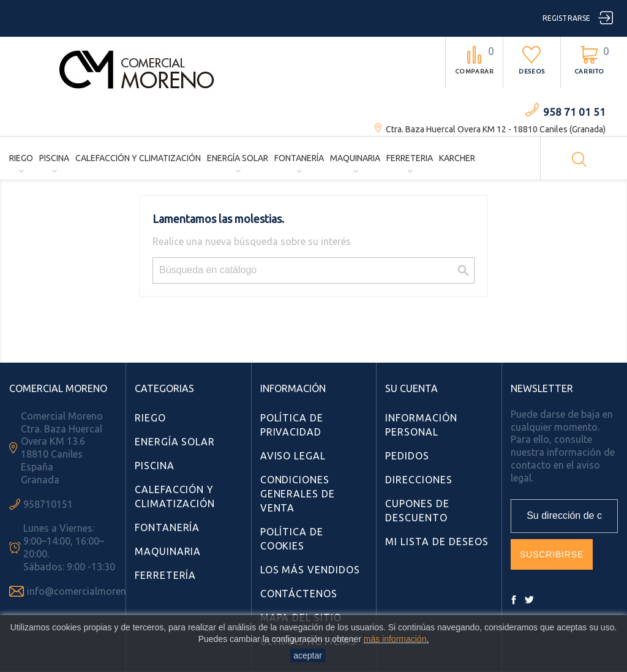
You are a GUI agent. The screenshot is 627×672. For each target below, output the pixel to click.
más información (395, 639)
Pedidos (407, 456)
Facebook (514, 600)
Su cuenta (411, 388)
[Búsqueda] (313, 270)
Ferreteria (410, 158)
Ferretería (166, 575)
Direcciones (419, 480)
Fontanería (299, 158)
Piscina (54, 158)
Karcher (457, 158)
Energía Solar (238, 158)
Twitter (529, 600)
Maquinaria (355, 158)
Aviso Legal (293, 456)
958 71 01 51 (574, 112)
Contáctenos (299, 594)
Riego (21, 158)
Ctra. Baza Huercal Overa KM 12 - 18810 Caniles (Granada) (496, 129)
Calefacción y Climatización (138, 158)
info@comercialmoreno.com (90, 591)
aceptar (308, 655)
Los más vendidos (310, 570)
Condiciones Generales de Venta (298, 494)
